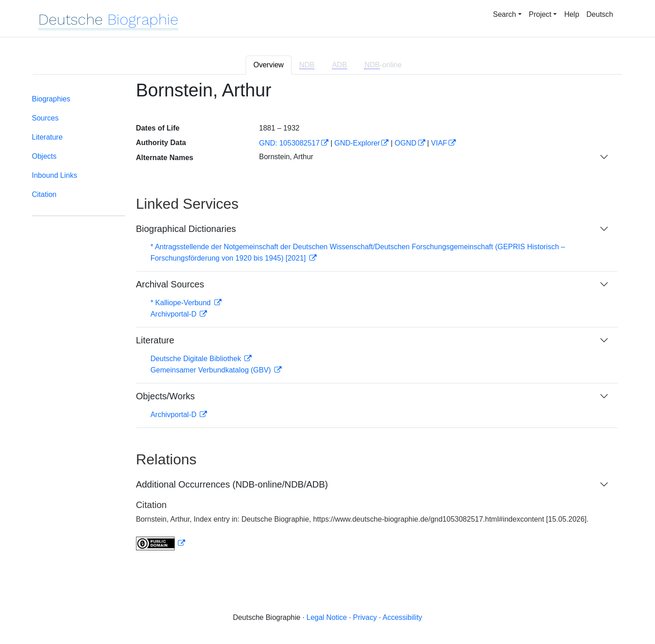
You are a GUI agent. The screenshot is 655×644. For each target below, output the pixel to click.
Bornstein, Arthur (286, 157)
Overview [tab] (269, 65)
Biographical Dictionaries (186, 229)
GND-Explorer (357, 143)
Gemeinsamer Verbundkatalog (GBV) (212, 370)
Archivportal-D (175, 314)
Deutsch (600, 14)
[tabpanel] (327, 321)
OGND (406, 143)
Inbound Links (55, 175)
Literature (47, 137)
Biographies (51, 99)
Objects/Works (166, 396)
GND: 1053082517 (289, 143)
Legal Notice (327, 617)
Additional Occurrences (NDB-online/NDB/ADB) (232, 484)
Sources (45, 118)
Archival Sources (170, 284)
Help (572, 14)
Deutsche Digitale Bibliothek (197, 359)
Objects (44, 156)
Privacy (365, 617)
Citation (44, 194)
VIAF (439, 143)
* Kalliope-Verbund (182, 303)
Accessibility (402, 617)
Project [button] (540, 14)
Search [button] (505, 14)
